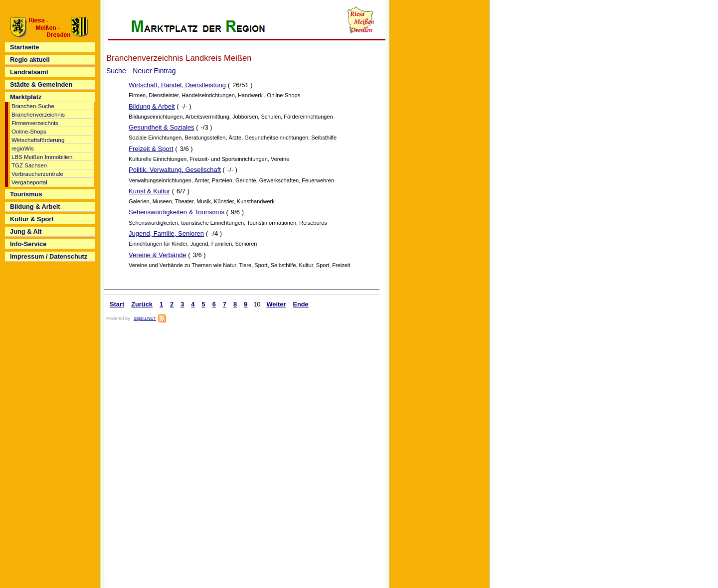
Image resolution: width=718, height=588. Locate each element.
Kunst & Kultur (149, 191)
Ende (300, 304)
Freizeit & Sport (151, 149)
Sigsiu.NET (145, 318)
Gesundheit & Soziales (162, 127)
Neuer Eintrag (154, 71)
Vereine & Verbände (158, 255)
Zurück (142, 304)
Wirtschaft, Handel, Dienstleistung (177, 85)
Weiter (276, 304)
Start (117, 304)
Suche (116, 71)
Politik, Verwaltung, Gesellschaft (175, 170)
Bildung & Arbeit (152, 106)
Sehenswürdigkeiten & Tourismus (177, 212)
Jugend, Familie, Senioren (166, 233)
